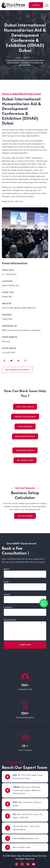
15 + (25, 746)
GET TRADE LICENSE (25, 460)
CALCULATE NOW (25, 516)
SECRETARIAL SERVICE (25, 451)
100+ (25, 714)
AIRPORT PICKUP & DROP (25, 417)
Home (18, 58)
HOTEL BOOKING (25, 427)
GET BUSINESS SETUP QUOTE (17, 370)
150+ (25, 685)
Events (28, 58)
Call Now (36, 5)
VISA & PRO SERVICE (25, 407)
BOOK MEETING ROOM (25, 437)
